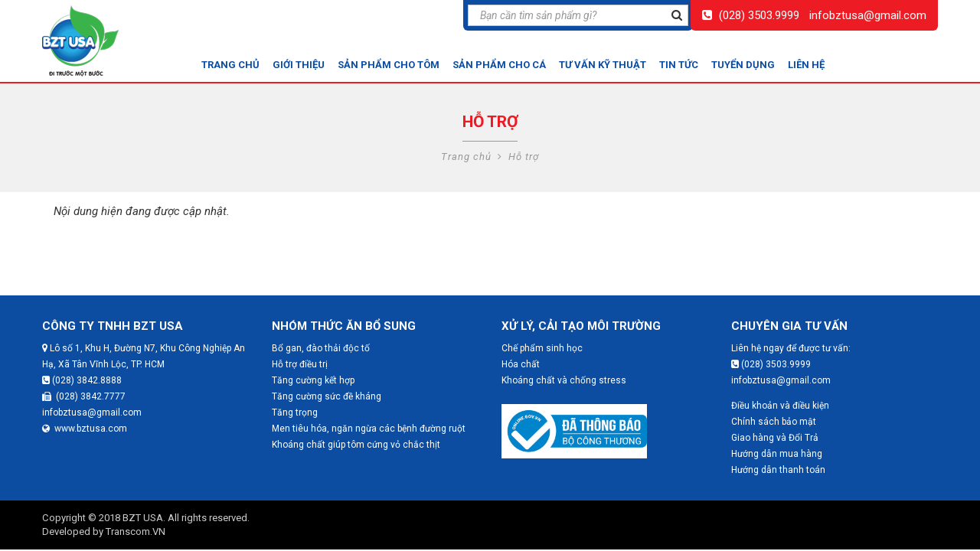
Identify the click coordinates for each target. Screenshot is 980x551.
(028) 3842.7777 (84, 396)
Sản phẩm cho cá (499, 65)
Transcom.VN (136, 531)
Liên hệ (806, 65)
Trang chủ (230, 65)
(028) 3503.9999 (759, 15)
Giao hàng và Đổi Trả (775, 438)
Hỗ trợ (524, 156)
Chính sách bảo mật (774, 422)
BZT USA (143, 518)
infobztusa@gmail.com (868, 15)
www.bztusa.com (85, 429)
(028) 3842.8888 (82, 380)
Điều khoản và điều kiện (780, 406)
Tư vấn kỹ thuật (603, 65)
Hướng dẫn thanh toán (778, 470)
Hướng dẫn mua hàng (777, 454)
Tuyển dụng (743, 65)
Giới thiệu (299, 65)
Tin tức (679, 65)
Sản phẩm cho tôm (389, 65)
